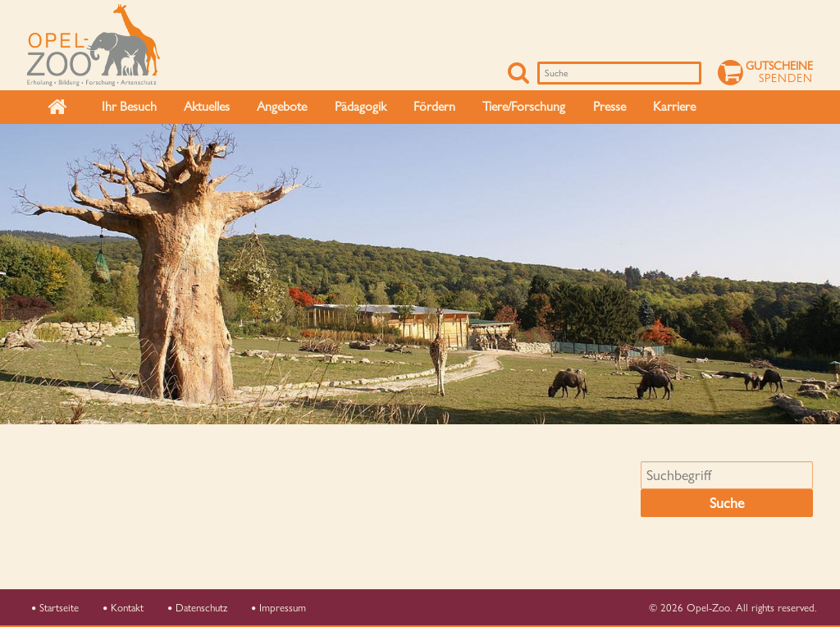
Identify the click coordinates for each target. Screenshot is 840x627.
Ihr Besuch (129, 106)
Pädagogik (361, 106)
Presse (609, 106)
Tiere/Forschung (524, 106)
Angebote (282, 106)
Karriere (674, 106)
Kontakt (123, 607)
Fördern (434, 106)
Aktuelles (207, 106)
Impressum (279, 607)
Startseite (55, 607)
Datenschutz (198, 607)
